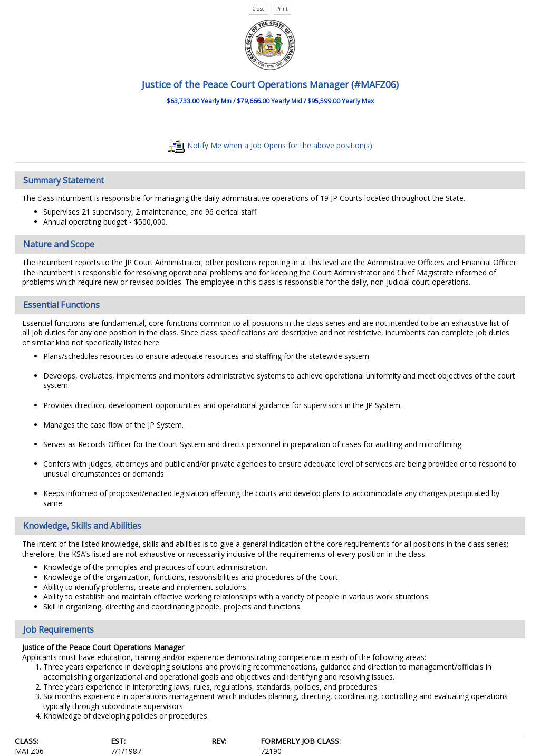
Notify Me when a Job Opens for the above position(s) (270, 145)
